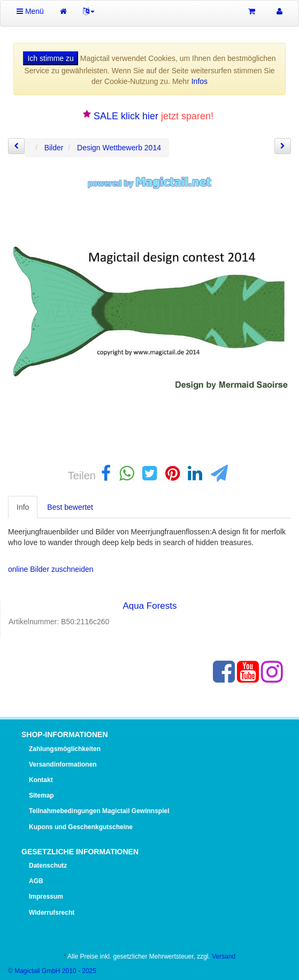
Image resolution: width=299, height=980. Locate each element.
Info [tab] (23, 507)
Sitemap (41, 795)
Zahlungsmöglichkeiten (65, 749)
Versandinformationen (63, 764)
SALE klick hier (126, 116)
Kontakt (41, 780)
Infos (200, 81)
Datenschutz (48, 866)
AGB (36, 881)
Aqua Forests (149, 606)
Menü (30, 11)
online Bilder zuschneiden (51, 569)
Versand (224, 956)
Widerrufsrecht (52, 913)
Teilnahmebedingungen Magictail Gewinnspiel (99, 811)
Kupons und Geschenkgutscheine (81, 827)
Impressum (46, 897)
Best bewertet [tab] (70, 507)
